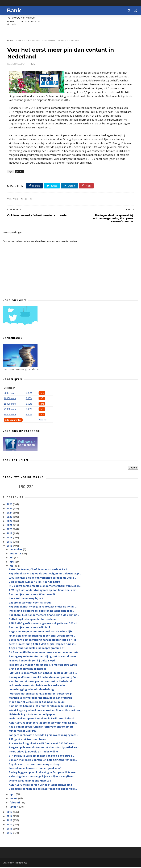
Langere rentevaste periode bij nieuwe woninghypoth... (44, 736)
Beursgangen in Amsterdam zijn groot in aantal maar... (44, 658)
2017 (10, 543)
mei (12, 567)
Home (10, 41)
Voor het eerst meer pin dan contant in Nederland (40, 682)
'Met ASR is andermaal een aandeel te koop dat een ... (43, 674)
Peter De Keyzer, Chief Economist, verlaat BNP (38, 571)
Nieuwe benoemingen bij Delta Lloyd (32, 662)
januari (14, 808)
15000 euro (10, 405)
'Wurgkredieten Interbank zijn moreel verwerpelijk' (41, 695)
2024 (10, 514)
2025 (10, 510)
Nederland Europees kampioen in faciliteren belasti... (42, 720)
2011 (10, 830)
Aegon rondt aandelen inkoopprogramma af (37, 649)
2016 (10, 547)
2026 (10, 505)
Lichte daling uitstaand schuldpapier (32, 715)
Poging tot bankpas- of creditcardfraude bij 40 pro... (42, 707)
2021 (10, 526)
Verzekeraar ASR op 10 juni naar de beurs (35, 583)
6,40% (29, 410)
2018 (10, 539)
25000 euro (10, 410)
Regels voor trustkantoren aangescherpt (35, 765)
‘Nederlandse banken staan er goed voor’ (35, 769)
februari (15, 804)
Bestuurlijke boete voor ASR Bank (30, 628)
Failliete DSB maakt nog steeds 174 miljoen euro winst (43, 666)
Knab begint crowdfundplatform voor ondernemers (41, 728)
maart (14, 800)
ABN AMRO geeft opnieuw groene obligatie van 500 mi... (44, 624)
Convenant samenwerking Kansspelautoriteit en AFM (42, 641)
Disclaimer (42, 421)
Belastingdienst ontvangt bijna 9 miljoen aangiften (41, 778)
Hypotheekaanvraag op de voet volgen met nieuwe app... (45, 575)
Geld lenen (9, 389)
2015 (10, 813)
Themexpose (21, 864)
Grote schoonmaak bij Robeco (28, 670)
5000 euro (9, 394)
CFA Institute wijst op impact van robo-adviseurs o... (42, 757)
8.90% (29, 394)
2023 (10, 518)
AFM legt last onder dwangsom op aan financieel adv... (43, 591)
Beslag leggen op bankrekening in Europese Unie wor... (43, 773)
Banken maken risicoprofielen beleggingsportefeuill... (43, 761)
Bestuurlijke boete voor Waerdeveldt (32, 595)
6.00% (29, 400)
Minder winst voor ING (23, 732)
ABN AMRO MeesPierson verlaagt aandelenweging (41, 786)
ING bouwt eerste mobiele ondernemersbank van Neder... (45, 587)
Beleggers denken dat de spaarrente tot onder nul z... (43, 790)
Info (42, 394)
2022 (10, 522)
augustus (16, 555)
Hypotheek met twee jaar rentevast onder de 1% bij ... (43, 608)
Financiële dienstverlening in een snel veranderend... (42, 637)
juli (12, 559)
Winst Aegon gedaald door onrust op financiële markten (44, 711)
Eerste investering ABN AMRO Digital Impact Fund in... (43, 645)
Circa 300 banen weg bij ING (26, 599)
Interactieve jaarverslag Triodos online (33, 753)
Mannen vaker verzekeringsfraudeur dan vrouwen (40, 699)
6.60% (29, 405)
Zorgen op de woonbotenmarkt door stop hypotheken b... (45, 749)
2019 (10, 534)
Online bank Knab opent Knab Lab (30, 782)
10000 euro (10, 400)
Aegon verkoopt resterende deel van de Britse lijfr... (42, 633)
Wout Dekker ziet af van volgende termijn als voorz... (42, 579)
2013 (10, 821)
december (16, 550)
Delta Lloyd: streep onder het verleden (33, 620)
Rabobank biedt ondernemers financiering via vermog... (44, 616)
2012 (10, 826)
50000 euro (10, 416)
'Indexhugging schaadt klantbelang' (32, 691)
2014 (10, 817)
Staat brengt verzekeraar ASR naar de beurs (37, 703)
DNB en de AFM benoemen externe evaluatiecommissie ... (45, 653)
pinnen (20, 41)
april (13, 795)
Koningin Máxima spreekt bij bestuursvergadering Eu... (43, 678)
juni (12, 563)
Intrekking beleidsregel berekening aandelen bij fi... (41, 612)
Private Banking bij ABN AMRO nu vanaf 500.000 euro (42, 744)
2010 (10, 834)
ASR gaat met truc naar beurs (28, 740)
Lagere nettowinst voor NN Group (30, 604)
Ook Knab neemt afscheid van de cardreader (37, 686)
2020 (10, 530)
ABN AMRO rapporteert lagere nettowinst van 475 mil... (43, 724)
